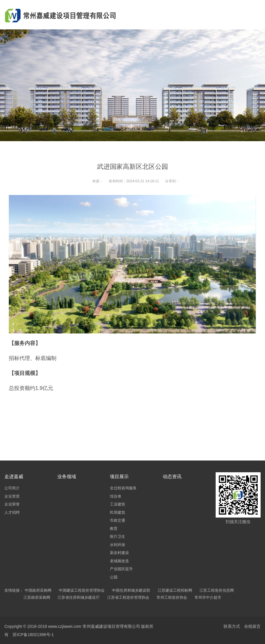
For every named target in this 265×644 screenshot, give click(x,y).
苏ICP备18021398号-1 (33, 635)
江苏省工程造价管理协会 (128, 597)
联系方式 (232, 626)
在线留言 (252, 626)
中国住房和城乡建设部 (131, 590)
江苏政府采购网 (37, 597)
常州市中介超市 (208, 597)
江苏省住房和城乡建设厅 (79, 597)
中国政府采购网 (38, 590)
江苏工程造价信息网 (217, 590)
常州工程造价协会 (172, 597)
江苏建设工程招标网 (175, 590)
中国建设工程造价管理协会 (82, 590)
